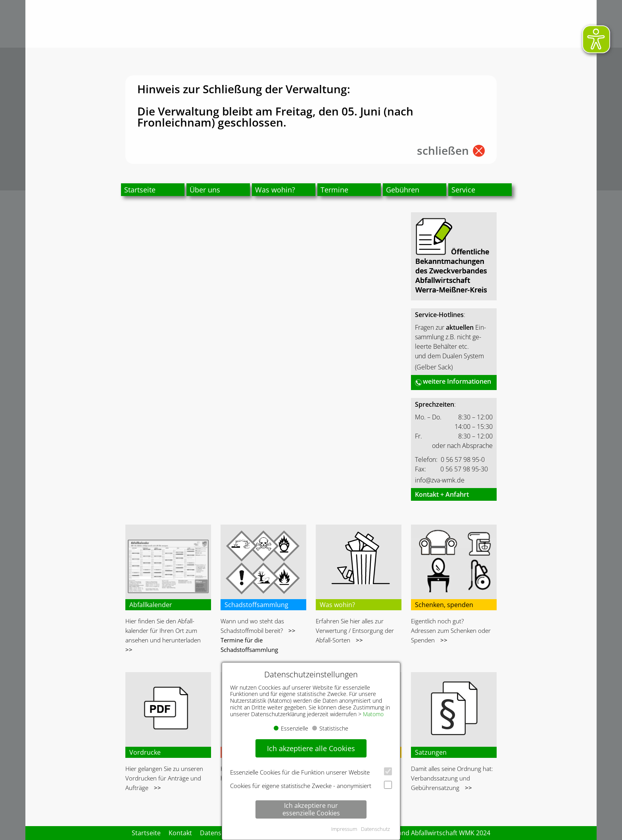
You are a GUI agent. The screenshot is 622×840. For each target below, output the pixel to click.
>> (129, 650)
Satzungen (431, 752)
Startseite (140, 190)
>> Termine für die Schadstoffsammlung (258, 640)
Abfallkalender (151, 605)
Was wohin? (275, 190)
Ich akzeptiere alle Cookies (311, 748)
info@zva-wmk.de (440, 480)
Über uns (205, 190)
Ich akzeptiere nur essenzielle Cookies (311, 809)
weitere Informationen (457, 381)
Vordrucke (145, 752)
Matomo (373, 714)
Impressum (344, 829)
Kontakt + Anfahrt (442, 494)
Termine (334, 190)
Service (463, 190)
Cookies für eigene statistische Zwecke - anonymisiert (311, 785)
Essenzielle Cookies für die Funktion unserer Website (311, 772)
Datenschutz (375, 829)
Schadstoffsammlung (256, 605)
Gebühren (403, 190)
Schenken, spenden (444, 605)
